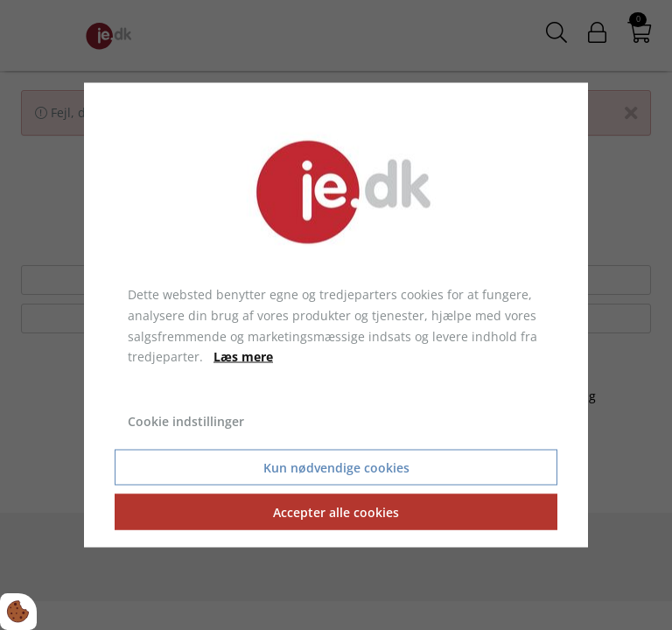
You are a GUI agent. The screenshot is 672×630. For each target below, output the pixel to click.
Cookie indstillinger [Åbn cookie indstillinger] (186, 421)
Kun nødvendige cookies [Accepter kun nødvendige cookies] (336, 467)
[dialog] (336, 315)
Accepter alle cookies (336, 511)
